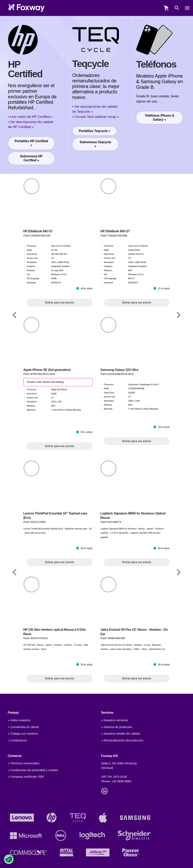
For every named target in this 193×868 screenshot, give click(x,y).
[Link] (15, 315)
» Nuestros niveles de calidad (121, 734)
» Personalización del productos (122, 740)
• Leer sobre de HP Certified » (30, 117)
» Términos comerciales (24, 763)
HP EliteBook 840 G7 (38, 231)
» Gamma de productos (117, 727)
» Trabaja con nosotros (23, 734)
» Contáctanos (18, 740)
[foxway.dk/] (26, 8)
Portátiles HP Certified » (31, 143)
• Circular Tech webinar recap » (96, 117)
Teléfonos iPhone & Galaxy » (160, 118)
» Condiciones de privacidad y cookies (33, 770)
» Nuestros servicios (115, 720)
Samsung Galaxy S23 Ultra (119, 370)
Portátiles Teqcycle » (95, 131)
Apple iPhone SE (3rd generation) (47, 370)
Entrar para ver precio (59, 302)
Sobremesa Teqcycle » (96, 144)
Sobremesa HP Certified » (31, 158)
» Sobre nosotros (19, 720)
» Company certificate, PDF (26, 777)
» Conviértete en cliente (23, 727)
